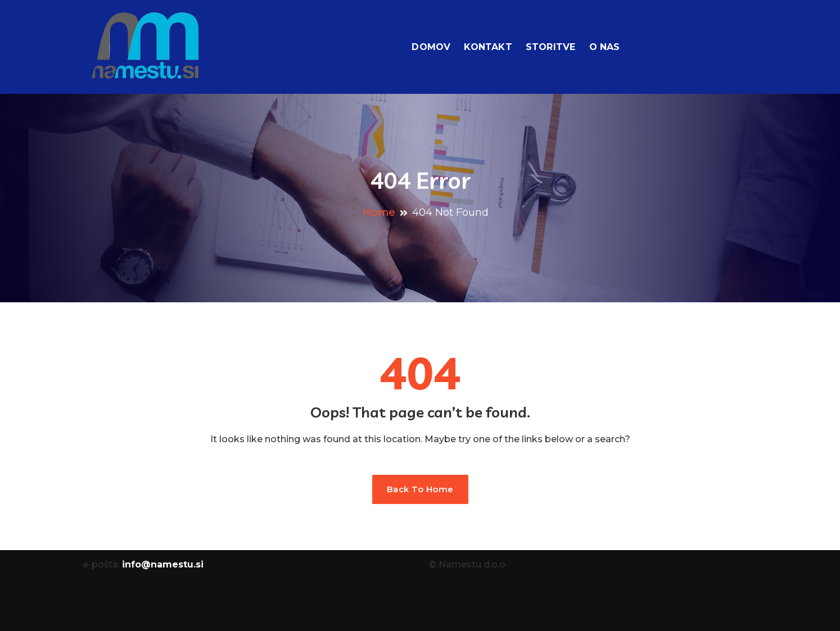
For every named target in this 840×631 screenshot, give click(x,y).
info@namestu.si (163, 564)
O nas (605, 47)
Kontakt (488, 47)
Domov (431, 47)
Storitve (551, 47)
